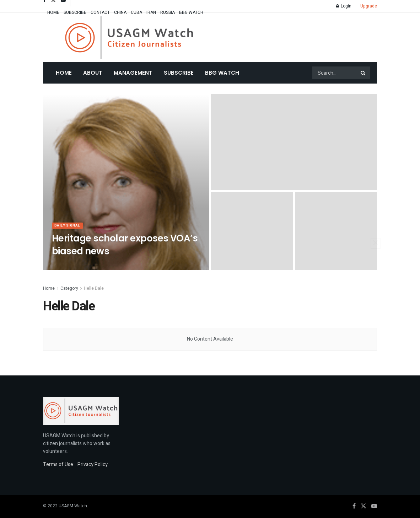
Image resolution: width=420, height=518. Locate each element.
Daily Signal (69, 228)
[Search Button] (364, 73)
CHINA (120, 12)
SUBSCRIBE (75, 12)
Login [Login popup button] (344, 6)
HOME (53, 12)
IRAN (151, 12)
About (93, 73)
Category (69, 288)
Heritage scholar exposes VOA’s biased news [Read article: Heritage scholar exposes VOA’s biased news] (125, 248)
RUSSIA (168, 12)
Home (64, 73)
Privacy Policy (93, 464)
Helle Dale (94, 288)
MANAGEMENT (133, 73)
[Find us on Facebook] (354, 506)
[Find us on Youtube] (374, 506)
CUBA (136, 12)
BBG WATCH (191, 12)
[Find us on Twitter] (364, 506)
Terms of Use (58, 464)
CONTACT (100, 12)
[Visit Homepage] (129, 38)
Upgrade (369, 6)
